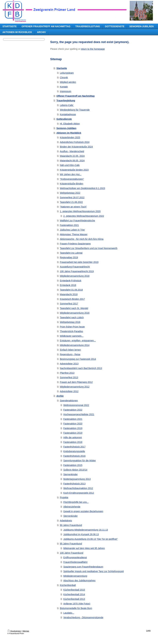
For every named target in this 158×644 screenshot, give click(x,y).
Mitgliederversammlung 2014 (75, 345)
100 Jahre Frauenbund (72, 553)
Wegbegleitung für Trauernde (75, 110)
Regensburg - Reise (70, 354)
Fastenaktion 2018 (73, 442)
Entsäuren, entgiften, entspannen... (78, 341)
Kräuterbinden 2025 (70, 137)
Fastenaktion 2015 (73, 465)
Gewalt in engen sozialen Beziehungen (83, 511)
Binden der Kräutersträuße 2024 (76, 147)
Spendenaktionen (69, 401)
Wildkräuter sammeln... (72, 336)
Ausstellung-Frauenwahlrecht (75, 267)
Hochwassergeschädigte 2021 (79, 414)
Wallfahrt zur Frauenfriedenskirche (77, 221)
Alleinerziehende (72, 507)
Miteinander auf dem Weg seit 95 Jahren (84, 548)
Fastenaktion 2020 (73, 424)
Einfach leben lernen (70, 350)
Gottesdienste (64, 119)
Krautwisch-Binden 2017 (72, 299)
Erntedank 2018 (68, 285)
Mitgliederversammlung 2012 (75, 387)
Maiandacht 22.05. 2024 (72, 156)
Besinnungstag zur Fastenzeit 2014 (78, 359)
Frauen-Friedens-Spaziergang (75, 244)
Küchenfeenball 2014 (74, 594)
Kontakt (64, 87)
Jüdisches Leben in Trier (72, 230)
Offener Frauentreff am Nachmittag (76, 96)
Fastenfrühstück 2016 (74, 456)
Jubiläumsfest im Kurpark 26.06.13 (81, 534)
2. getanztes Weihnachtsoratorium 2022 (84, 216)
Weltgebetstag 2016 (70, 322)
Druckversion (14, 631)
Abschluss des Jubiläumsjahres (79, 581)
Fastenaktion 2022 (73, 410)
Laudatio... (69, 613)
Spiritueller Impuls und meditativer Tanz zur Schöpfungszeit (94, 571)
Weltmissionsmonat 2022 (76, 405)
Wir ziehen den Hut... (71, 174)
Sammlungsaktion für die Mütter (80, 461)
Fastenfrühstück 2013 (74, 484)
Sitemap (26, 631)
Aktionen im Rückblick (69, 133)
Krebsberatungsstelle (74, 451)
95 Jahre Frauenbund (71, 544)
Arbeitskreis (66, 521)
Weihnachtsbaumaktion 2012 (78, 488)
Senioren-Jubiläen (66, 128)
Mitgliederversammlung (75, 576)
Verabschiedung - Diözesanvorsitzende (83, 617)
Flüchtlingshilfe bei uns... (76, 502)
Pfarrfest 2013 (67, 373)
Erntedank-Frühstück (71, 281)
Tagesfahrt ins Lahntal (71, 253)
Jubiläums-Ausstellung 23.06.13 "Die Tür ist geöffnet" (91, 539)
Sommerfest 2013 (69, 377)
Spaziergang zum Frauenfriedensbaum (83, 567)
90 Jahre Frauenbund (71, 525)
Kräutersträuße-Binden (72, 184)
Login (148, 630)
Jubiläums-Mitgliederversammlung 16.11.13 (86, 530)
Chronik (64, 77)
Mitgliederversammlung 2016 (75, 313)
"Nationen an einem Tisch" (73, 207)
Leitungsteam (67, 73)
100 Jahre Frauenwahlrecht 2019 (77, 271)
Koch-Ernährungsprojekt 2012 (79, 493)
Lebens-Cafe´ (67, 105)
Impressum (66, 91)
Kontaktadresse (68, 114)
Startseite (62, 68)
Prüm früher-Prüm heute (72, 327)
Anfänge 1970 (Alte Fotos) (77, 604)
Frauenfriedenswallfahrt (75, 562)
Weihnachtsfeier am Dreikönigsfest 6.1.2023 (82, 188)
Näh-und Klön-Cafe (70, 165)
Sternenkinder (71, 474)
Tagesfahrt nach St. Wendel (74, 308)
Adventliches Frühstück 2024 (75, 142)
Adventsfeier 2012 (69, 391)
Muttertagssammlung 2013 (77, 479)
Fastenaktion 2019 (73, 428)
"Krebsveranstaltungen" (72, 179)
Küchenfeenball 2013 (74, 599)
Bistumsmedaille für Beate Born (76, 608)
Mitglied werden (68, 82)
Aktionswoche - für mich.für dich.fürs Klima (82, 239)
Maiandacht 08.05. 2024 (72, 161)
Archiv (60, 396)
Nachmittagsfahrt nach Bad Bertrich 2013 (81, 368)
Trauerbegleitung (66, 101)
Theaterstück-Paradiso (72, 331)
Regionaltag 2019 (69, 257)
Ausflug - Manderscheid (72, 151)
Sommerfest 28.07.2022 (72, 197)
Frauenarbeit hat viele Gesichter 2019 (79, 262)
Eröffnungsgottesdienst (75, 557)
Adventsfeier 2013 (69, 364)
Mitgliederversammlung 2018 (75, 276)
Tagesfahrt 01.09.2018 (71, 290)
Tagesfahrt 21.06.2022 (71, 202)
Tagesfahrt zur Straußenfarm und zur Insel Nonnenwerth (89, 248)
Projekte (64, 497)
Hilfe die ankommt (73, 437)
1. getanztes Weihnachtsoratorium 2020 (80, 211)
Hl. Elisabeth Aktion (70, 124)
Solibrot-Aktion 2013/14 (75, 470)
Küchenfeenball (68, 585)
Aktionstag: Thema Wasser (74, 234)
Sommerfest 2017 (69, 304)
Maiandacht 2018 (69, 294)
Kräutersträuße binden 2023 (74, 170)
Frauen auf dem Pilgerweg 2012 (76, 382)
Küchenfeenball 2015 (74, 590)
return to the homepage (93, 49)
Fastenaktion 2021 (69, 225)
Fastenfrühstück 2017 (74, 447)
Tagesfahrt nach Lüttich (72, 317)
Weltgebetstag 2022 (70, 193)
